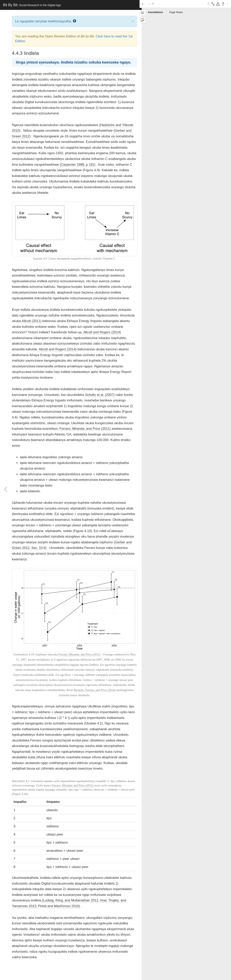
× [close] (133, 21)
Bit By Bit (32, 5)
